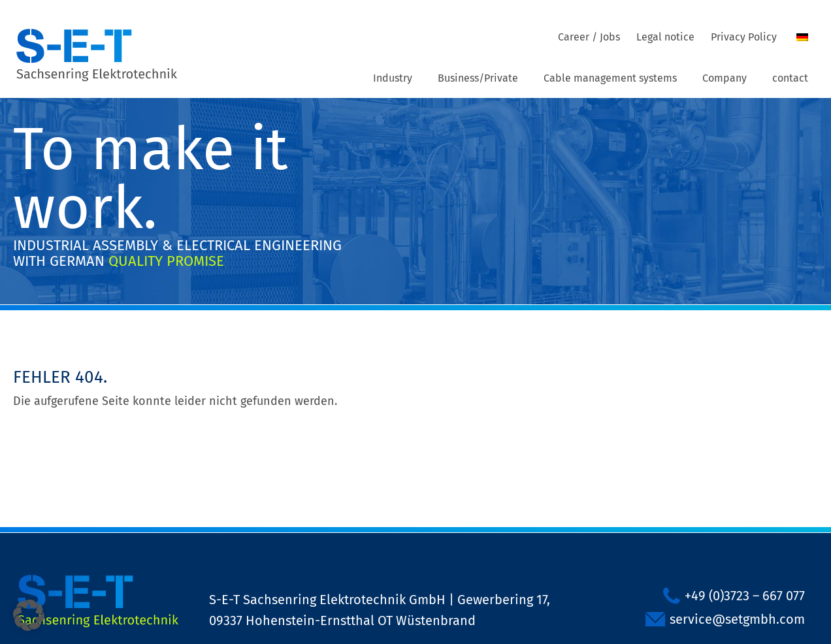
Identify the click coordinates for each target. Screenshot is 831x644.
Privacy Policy (744, 37)
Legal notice (665, 37)
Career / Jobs (589, 37)
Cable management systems (610, 78)
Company (725, 78)
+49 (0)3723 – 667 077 (745, 596)
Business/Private (478, 78)
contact (790, 78)
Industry (393, 78)
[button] (29, 615)
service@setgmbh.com (737, 619)
